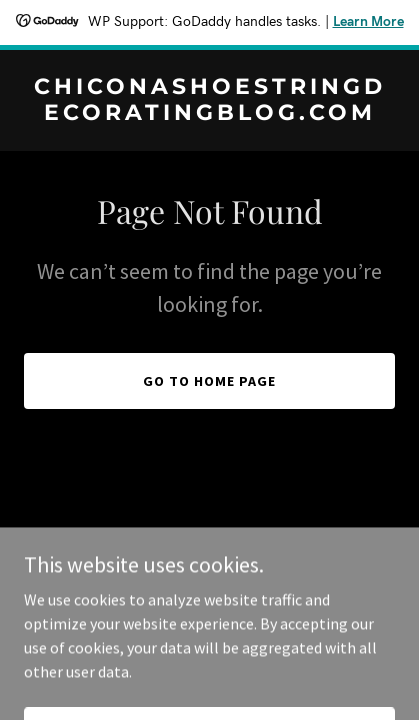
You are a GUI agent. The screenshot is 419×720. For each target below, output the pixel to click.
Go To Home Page (209, 381)
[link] (209, 114)
